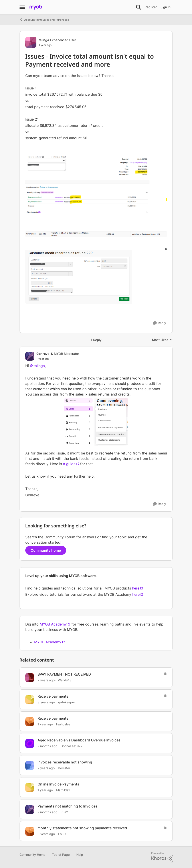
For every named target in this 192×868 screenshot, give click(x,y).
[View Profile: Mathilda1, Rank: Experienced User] (30, 787)
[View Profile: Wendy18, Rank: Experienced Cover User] (30, 678)
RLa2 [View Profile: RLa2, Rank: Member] (64, 812)
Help (80, 855)
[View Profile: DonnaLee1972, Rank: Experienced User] (30, 743)
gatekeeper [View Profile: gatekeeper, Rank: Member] (67, 702)
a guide (69, 464)
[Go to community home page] (36, 7)
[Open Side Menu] (22, 7)
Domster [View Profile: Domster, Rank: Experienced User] (64, 768)
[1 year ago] (45, 724)
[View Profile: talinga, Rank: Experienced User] (31, 42)
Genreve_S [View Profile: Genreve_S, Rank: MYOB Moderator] (45, 354)
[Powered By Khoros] (162, 857)
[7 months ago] (47, 746)
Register (151, 7)
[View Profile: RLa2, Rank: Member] (30, 809)
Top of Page (61, 855)
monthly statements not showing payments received (82, 828)
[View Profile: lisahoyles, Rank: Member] (30, 722)
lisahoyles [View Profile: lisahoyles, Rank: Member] (63, 724)
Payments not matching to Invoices (67, 806)
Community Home (32, 855)
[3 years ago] (46, 702)
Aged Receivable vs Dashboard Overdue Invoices (79, 740)
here (136, 588)
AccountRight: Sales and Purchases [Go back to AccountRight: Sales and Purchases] (44, 20)
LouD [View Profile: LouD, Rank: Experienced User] (62, 834)
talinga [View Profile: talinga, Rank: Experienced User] (44, 40)
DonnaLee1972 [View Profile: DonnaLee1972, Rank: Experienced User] (71, 746)
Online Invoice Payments (58, 784)
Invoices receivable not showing (65, 762)
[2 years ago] (46, 680)
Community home (46, 550)
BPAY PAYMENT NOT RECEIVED (64, 674)
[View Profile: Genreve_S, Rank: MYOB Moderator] (30, 356)
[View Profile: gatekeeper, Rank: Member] (30, 700)
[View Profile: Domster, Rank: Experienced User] (30, 765)
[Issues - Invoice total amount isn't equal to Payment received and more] (58, 359)
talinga (39, 366)
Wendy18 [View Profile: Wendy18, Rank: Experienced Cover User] (65, 680)
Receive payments (53, 696)
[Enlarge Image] (96, 184)
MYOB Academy (53, 624)
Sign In (165, 7)
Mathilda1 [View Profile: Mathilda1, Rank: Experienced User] (63, 790)
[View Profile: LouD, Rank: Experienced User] (30, 831)
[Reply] (160, 323)
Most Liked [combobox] (162, 340)
